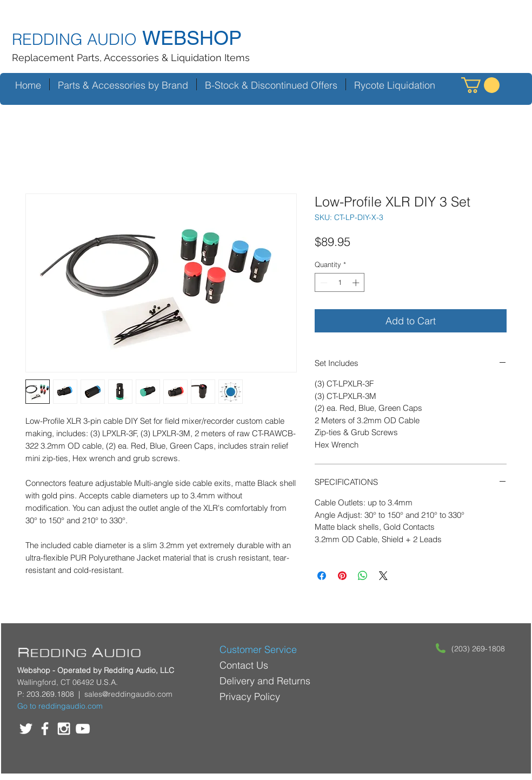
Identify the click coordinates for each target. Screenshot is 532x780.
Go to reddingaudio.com (60, 706)
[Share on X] (383, 576)
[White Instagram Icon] (64, 729)
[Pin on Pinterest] (342, 576)
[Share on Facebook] (322, 576)
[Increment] (357, 283)
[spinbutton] (340, 283)
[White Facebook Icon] (45, 729)
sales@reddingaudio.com (128, 694)
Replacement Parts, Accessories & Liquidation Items (131, 58)
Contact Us (244, 665)
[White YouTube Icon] (83, 729)
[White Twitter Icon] (26, 729)
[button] (480, 85)
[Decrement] (323, 283)
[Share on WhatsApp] (363, 576)
